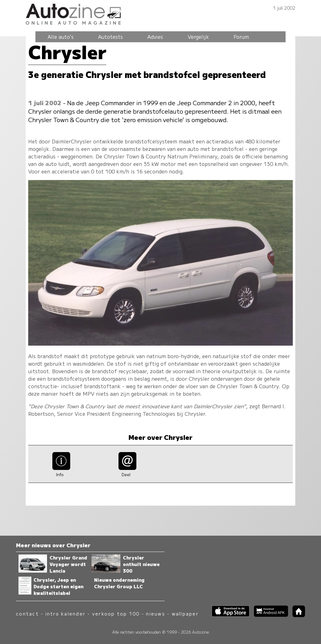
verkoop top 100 (116, 613)
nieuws (155, 613)
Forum (241, 37)
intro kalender (66, 613)
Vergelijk (198, 37)
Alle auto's (61, 37)
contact (27, 613)
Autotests (111, 37)
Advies (155, 37)
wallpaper (185, 613)
